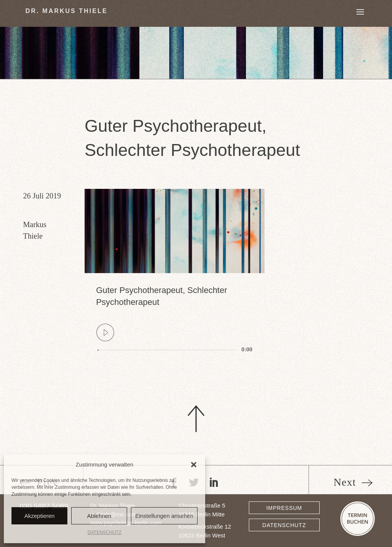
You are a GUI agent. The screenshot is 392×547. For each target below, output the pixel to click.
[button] (194, 465)
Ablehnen (99, 516)
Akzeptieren (39, 516)
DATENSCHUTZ (105, 532)
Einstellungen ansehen (164, 516)
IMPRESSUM (284, 508)
